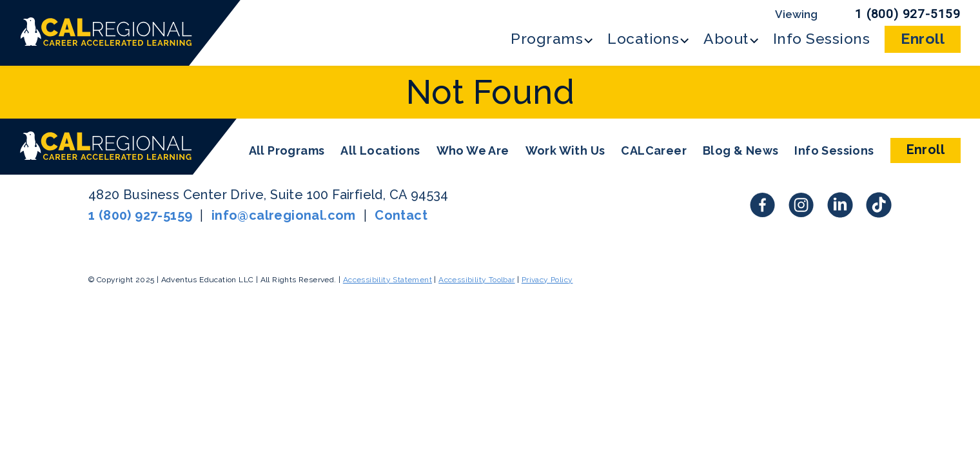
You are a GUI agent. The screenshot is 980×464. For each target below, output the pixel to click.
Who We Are (473, 150)
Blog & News (740, 150)
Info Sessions (821, 38)
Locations (643, 38)
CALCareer (654, 150)
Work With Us (565, 150)
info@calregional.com (284, 215)
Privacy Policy (547, 280)
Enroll (923, 38)
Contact (401, 215)
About (726, 38)
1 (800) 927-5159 (908, 14)
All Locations (380, 150)
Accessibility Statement (387, 280)
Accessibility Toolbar (476, 280)
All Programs (287, 150)
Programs (547, 38)
